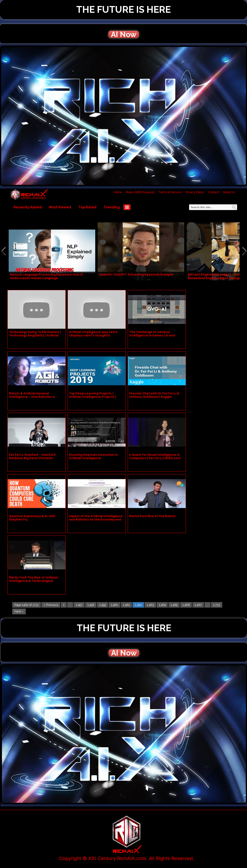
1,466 (186, 605)
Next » (19, 611)
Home (118, 192)
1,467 (198, 605)
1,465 (174, 605)
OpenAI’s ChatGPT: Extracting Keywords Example (136, 275)
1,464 (162, 605)
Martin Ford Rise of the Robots (152, 516)
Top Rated (87, 207)
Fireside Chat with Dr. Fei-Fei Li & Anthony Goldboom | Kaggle (154, 395)
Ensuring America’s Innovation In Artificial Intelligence (93, 457)
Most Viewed (60, 207)
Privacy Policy (195, 192)
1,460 (114, 605)
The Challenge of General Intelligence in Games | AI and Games (152, 335)
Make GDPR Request (140, 192)
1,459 (102, 605)
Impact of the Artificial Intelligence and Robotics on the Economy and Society (96, 520)
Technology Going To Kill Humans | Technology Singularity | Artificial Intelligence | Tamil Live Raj (35, 335)
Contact (213, 192)
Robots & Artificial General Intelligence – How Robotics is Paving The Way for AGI (32, 397)
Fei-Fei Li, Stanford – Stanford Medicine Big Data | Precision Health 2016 (32, 458)
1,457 (79, 605)
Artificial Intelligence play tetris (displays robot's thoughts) (93, 334)
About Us (229, 192)
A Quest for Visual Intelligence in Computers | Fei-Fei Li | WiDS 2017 (155, 457)
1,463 (150, 605)
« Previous (51, 605)
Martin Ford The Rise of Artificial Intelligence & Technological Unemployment (33, 581)
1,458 (91, 605)
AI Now (124, 34)
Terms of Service (170, 192)
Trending (112, 207)
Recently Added (28, 207)
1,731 (217, 605)
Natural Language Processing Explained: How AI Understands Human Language (46, 276)
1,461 (126, 605)
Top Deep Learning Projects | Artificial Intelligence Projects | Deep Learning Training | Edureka (95, 397)
